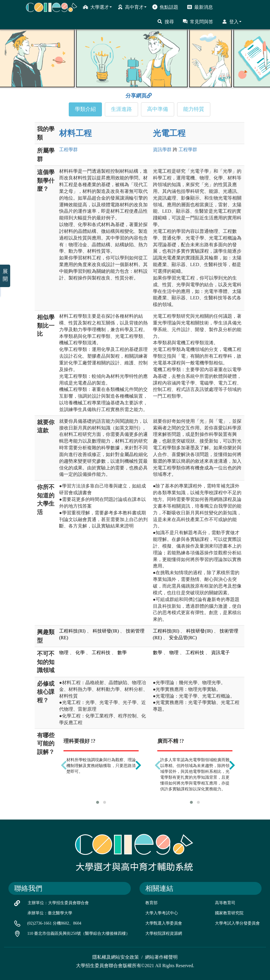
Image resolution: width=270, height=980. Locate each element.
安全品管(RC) (183, 638)
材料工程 (75, 133)
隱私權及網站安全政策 (116, 957)
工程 (68, 150)
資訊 (162, 150)
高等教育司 (225, 903)
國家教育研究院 (229, 913)
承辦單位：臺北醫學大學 (50, 913)
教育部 (151, 903)
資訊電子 (220, 653)
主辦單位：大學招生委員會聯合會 (58, 903)
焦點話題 (165, 7)
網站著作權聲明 (161, 957)
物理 (64, 653)
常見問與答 (198, 22)
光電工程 (169, 133)
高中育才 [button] (132, 7)
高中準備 (158, 109)
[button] (98, 802)
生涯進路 (121, 109)
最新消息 (200, 7)
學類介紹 (85, 109)
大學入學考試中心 (162, 913)
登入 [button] (232, 22)
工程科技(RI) (72, 631)
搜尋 (166, 22)
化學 (80, 653)
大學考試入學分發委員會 (237, 923)
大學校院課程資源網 (164, 933)
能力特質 (194, 109)
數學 (122, 653)
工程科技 (101, 653)
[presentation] (64, 765)
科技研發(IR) (106, 631)
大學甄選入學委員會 (164, 923)
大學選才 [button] (97, 7)
